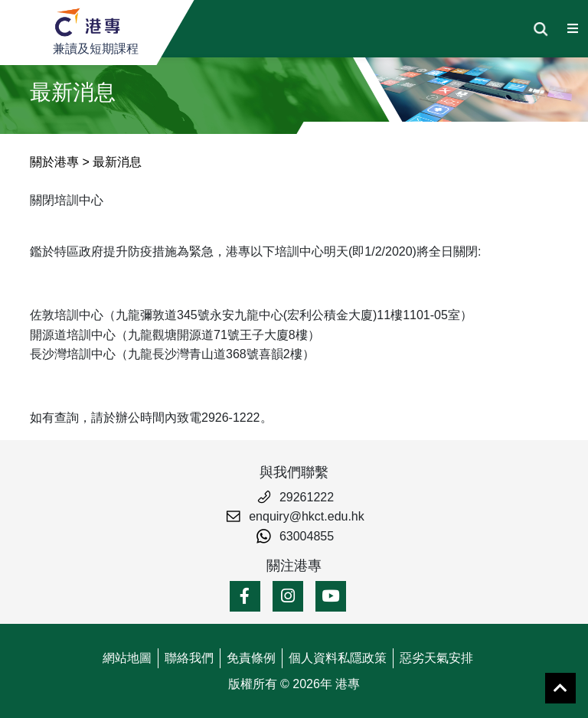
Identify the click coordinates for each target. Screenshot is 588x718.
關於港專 (54, 162)
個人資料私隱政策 (338, 658)
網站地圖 (127, 658)
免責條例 (251, 658)
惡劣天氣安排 (436, 658)
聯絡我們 (189, 658)
